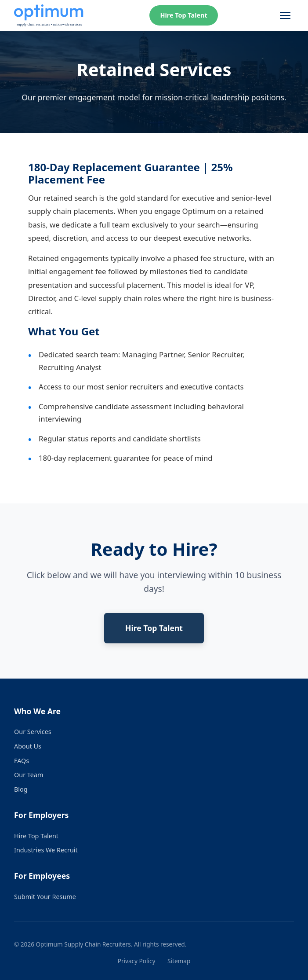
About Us (28, 746)
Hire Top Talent (183, 15)
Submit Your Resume (45, 897)
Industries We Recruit (46, 850)
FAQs (22, 761)
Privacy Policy (137, 961)
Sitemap (179, 961)
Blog (21, 789)
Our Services (33, 732)
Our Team (29, 775)
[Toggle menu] (285, 15)
